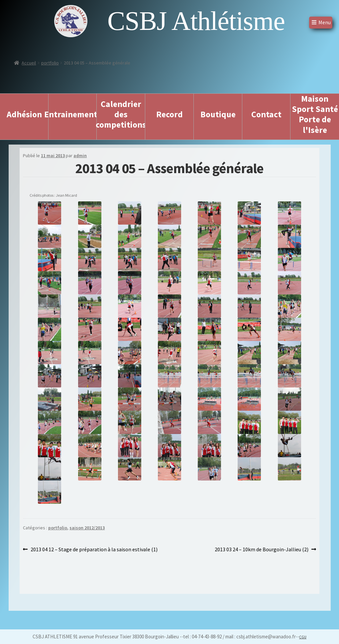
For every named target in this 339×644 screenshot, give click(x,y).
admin (80, 156)
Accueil (29, 63)
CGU (303, 637)
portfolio (50, 63)
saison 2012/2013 (87, 528)
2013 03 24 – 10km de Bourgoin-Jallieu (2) (262, 550)
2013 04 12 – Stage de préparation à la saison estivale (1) (94, 550)
